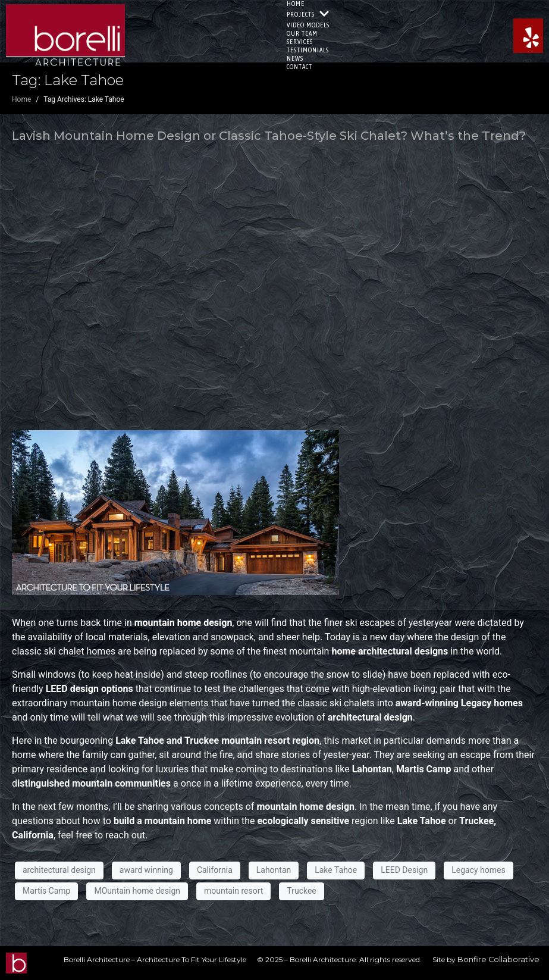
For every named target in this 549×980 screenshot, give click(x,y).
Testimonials (308, 50)
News (295, 58)
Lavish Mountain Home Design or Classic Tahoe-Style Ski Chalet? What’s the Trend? (269, 136)
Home (296, 4)
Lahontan (274, 870)
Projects (308, 14)
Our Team (302, 33)
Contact (299, 67)
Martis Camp (46, 891)
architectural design (59, 870)
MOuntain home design (137, 891)
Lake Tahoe (336, 870)
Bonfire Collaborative (498, 959)
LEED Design (404, 870)
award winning (146, 870)
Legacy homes (479, 870)
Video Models (308, 25)
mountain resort (233, 891)
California (215, 870)
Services (300, 42)
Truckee (301, 891)
